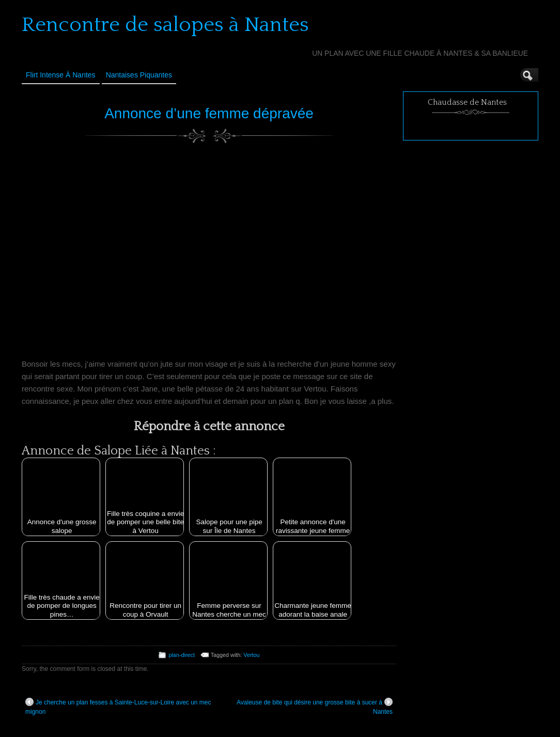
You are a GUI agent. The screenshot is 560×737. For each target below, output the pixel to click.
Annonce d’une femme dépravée (209, 113)
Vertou (251, 655)
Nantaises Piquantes (139, 75)
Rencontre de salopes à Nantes (165, 25)
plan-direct (181, 655)
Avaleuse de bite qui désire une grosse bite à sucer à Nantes (315, 707)
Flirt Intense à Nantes (61, 75)
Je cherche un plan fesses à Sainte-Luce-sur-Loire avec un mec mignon (118, 707)
